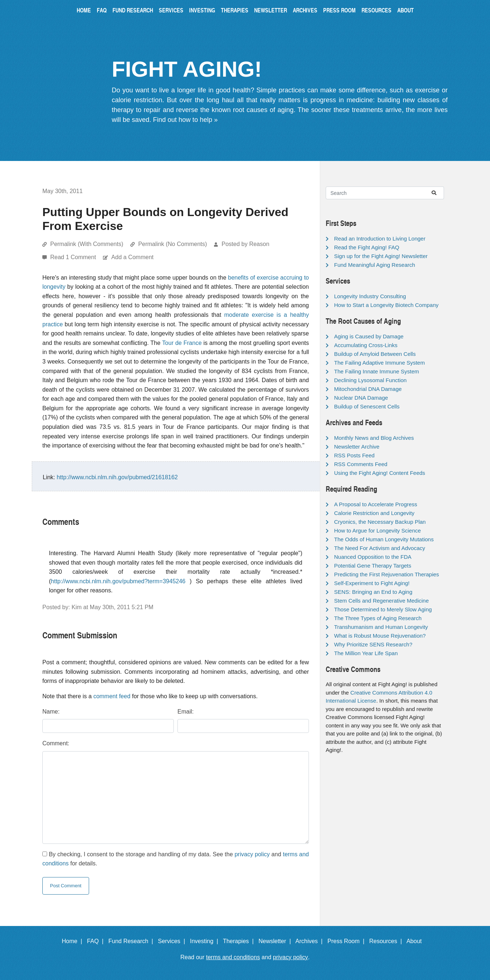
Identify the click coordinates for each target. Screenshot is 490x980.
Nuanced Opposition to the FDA (373, 557)
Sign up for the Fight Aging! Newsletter (381, 256)
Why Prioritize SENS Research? (373, 644)
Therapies (235, 10)
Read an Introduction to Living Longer (380, 239)
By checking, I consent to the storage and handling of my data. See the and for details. (176, 859)
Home (84, 10)
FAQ (102, 10)
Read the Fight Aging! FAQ (367, 247)
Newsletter (271, 10)
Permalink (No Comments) (172, 244)
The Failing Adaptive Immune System (379, 363)
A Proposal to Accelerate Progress (376, 504)
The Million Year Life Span (366, 653)
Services (171, 10)
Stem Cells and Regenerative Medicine (381, 601)
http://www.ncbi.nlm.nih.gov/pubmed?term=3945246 (118, 581)
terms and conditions (233, 957)
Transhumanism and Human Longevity (381, 627)
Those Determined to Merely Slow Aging (383, 609)
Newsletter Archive (357, 447)
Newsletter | (276, 941)
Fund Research (133, 10)
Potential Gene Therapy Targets (373, 566)
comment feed (112, 696)
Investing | (206, 941)
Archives (305, 10)
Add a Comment (133, 257)
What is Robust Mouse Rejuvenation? (380, 636)
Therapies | (240, 941)
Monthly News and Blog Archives (374, 438)
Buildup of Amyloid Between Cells (375, 354)
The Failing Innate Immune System (377, 371)
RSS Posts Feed (354, 455)
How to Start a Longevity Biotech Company (386, 305)
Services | (173, 941)
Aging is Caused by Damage (369, 336)
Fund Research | (132, 941)
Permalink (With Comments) (87, 244)
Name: (51, 712)
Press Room (339, 10)
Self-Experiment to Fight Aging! (372, 583)
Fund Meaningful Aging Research (375, 265)
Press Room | (348, 941)
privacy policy (252, 854)
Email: (185, 712)
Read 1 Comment (74, 257)
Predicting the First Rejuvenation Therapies (386, 574)
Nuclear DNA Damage (361, 398)
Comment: (56, 743)
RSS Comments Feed (361, 464)
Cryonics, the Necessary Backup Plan (380, 522)
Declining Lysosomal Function (370, 380)
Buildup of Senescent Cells (367, 406)
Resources (376, 10)
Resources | (387, 941)
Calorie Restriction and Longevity (374, 513)
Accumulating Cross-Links (366, 345)
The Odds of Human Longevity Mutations (384, 539)
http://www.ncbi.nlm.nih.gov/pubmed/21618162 (117, 477)
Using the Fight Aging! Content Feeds (380, 473)
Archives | (311, 941)
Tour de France (182, 343)
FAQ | (97, 941)
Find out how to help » (185, 120)
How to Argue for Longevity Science (378, 531)
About (405, 10)
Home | (74, 941)
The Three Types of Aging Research (378, 618)
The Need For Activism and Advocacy (380, 548)
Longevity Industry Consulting (370, 296)
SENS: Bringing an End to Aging (373, 592)
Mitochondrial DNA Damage (368, 389)
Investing (202, 10)
